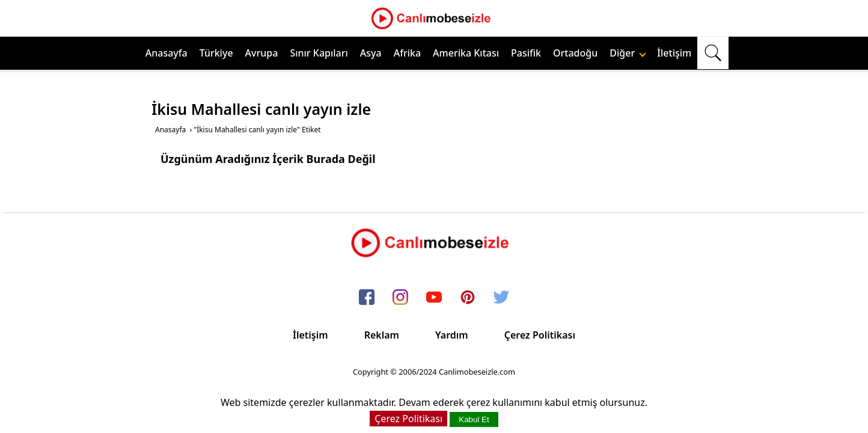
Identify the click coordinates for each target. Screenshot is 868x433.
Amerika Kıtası (466, 53)
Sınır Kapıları (319, 53)
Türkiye (216, 53)
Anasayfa (167, 53)
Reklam (382, 335)
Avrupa (262, 53)
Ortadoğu (575, 53)
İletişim (674, 53)
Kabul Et (474, 419)
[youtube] (434, 298)
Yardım (452, 335)
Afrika (407, 53)
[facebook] (367, 298)
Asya (371, 53)
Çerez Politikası (540, 335)
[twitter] (501, 298)
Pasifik (526, 53)
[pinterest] (468, 298)
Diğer (628, 53)
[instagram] (400, 298)
